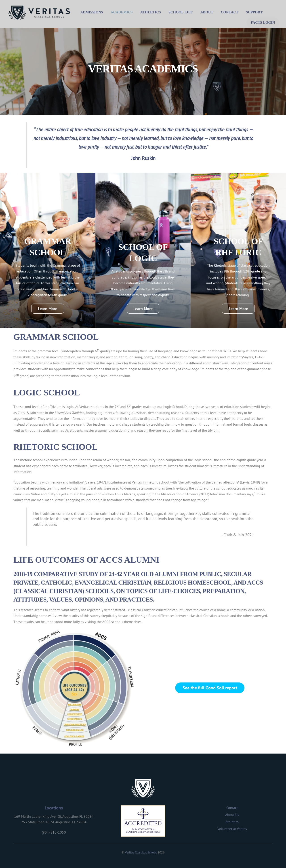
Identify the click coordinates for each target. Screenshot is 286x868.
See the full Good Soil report (210, 687)
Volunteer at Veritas (232, 828)
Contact (230, 12)
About (207, 12)
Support (255, 12)
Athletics (151, 12)
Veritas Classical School (141, 852)
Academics (122, 12)
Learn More (48, 308)
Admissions (92, 12)
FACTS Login (262, 22)
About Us (232, 815)
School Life (181, 12)
